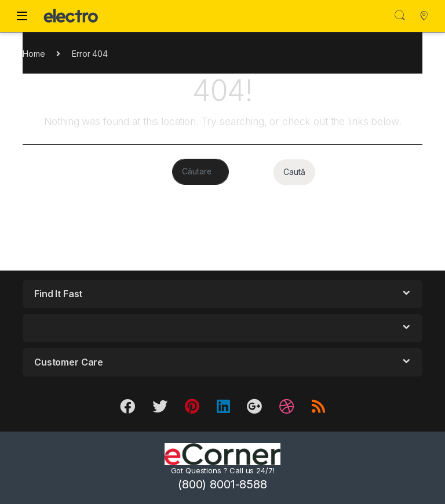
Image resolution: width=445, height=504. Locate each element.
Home (34, 54)
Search (400, 16)
